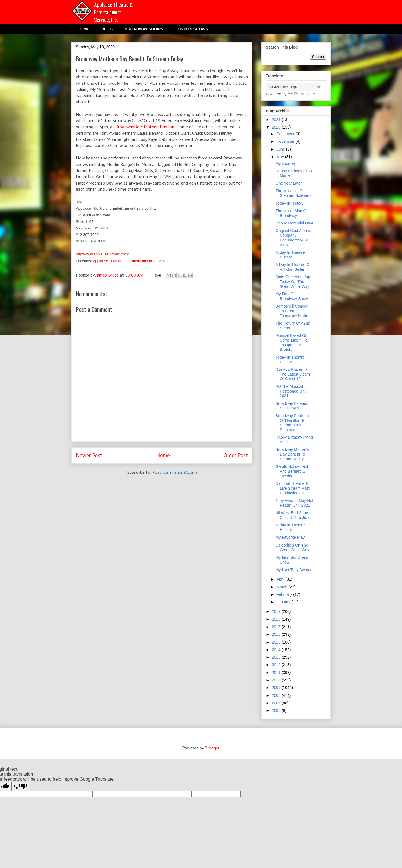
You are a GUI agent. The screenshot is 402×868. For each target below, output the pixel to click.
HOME (83, 29)
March (282, 587)
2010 (277, 680)
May (281, 157)
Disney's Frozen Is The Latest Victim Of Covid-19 (293, 374)
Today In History (289, 203)
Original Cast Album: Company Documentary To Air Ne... (293, 238)
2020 (277, 127)
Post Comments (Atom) (175, 472)
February (285, 594)
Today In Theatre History (290, 255)
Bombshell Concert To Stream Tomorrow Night (292, 311)
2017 (277, 627)
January (284, 602)
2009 (277, 688)
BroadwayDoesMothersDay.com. (146, 127)
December (286, 134)
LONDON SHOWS (192, 29)
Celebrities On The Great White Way (292, 547)
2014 (277, 650)
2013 (277, 657)
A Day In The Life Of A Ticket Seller (293, 267)
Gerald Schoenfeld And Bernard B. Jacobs (292, 471)
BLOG (107, 29)
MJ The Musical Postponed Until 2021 (291, 391)
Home (163, 455)
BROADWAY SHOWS (144, 29)
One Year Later (289, 183)
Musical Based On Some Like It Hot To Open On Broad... (292, 342)
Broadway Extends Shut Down (292, 406)
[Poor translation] (20, 786)
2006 (277, 710)
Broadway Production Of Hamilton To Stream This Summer (294, 423)
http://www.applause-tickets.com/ (102, 254)
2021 (277, 120)
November (286, 141)
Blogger (212, 748)
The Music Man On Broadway (292, 213)
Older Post (236, 455)
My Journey (286, 163)
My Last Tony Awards (294, 570)
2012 (277, 665)
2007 (277, 703)
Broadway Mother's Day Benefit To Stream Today (292, 454)
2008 (277, 695)
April (281, 579)
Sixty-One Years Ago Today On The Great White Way (293, 282)
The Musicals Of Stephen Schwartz (294, 193)
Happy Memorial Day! (294, 223)
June (281, 149)
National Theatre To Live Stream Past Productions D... (293, 488)
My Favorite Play (290, 537)
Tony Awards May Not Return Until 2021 (294, 503)
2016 (277, 634)
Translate (301, 94)
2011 (277, 673)
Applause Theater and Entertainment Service (129, 261)
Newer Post (89, 455)
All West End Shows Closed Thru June (293, 515)
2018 (277, 619)
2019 (277, 611)
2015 (277, 642)
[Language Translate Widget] (294, 87)
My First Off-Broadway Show (292, 296)
